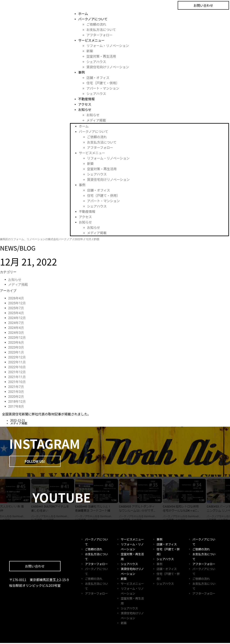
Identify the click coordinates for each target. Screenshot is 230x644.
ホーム (83, 14)
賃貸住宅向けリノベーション (108, 67)
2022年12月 (17, 357)
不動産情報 (86, 99)
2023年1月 (16, 352)
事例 (81, 72)
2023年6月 (16, 343)
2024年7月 (16, 323)
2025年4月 (16, 313)
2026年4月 (16, 298)
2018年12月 (17, 402)
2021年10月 (17, 382)
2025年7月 (16, 308)
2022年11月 (17, 362)
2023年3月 (16, 347)
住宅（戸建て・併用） (103, 83)
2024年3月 (16, 333)
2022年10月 (17, 367)
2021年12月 (17, 372)
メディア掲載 (96, 120)
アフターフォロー (99, 35)
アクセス (85, 104)
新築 (90, 51)
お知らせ (85, 109)
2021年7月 (16, 387)
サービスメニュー (91, 40)
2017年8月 (16, 406)
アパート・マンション (103, 88)
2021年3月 (16, 392)
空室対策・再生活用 (101, 56)
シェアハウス (96, 62)
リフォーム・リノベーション (108, 46)
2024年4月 (16, 328)
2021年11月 (17, 377)
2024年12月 (17, 318)
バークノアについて (93, 19)
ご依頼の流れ (96, 24)
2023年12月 (17, 338)
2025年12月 (17, 303)
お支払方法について (101, 30)
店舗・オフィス (98, 78)
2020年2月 (16, 397)
